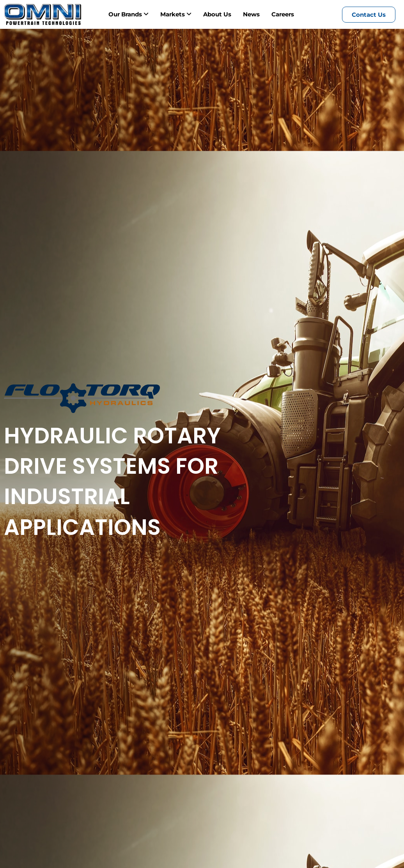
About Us (217, 14)
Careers (283, 14)
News (251, 14)
